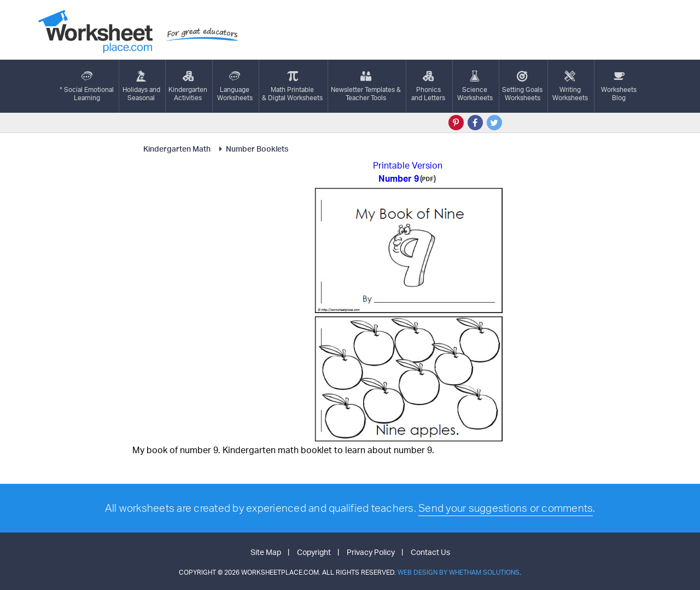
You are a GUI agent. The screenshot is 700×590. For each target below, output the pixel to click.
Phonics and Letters (428, 86)
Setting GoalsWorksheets (522, 86)
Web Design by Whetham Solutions (459, 572)
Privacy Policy (371, 552)
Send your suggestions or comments (506, 508)
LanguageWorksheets (235, 86)
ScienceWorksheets (475, 86)
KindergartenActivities (188, 86)
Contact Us (430, 552)
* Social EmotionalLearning (87, 86)
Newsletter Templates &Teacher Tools (366, 86)
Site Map (266, 552)
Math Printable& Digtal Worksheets (292, 86)
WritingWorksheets (570, 86)
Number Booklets (252, 149)
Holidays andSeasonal (141, 86)
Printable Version (408, 165)
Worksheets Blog (619, 86)
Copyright (314, 552)
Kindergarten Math (178, 149)
